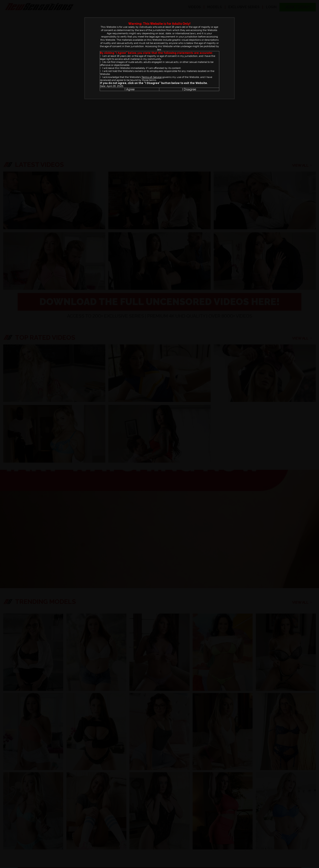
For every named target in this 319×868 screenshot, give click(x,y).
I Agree (130, 89)
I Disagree (189, 89)
